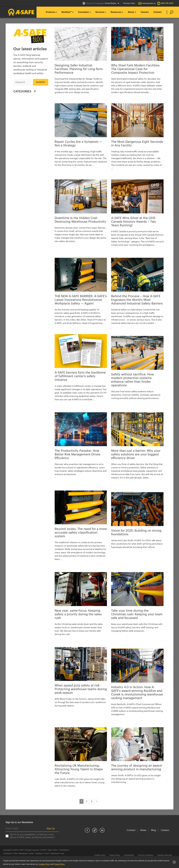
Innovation (83, 12)
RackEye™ (67, 12)
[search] (170, 12)
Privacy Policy (115, 855)
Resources (116, 12)
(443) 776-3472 (167, 3)
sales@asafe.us (149, 3)
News (143, 830)
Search (41, 82)
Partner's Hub (129, 3)
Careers (145, 12)
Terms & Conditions (146, 855)
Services (100, 12)
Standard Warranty (165, 855)
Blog (154, 830)
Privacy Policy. (59, 864)
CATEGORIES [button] (22, 92)
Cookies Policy (100, 855)
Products (50, 12)
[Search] (23, 82)
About (131, 12)
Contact (158, 12)
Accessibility (129, 855)
